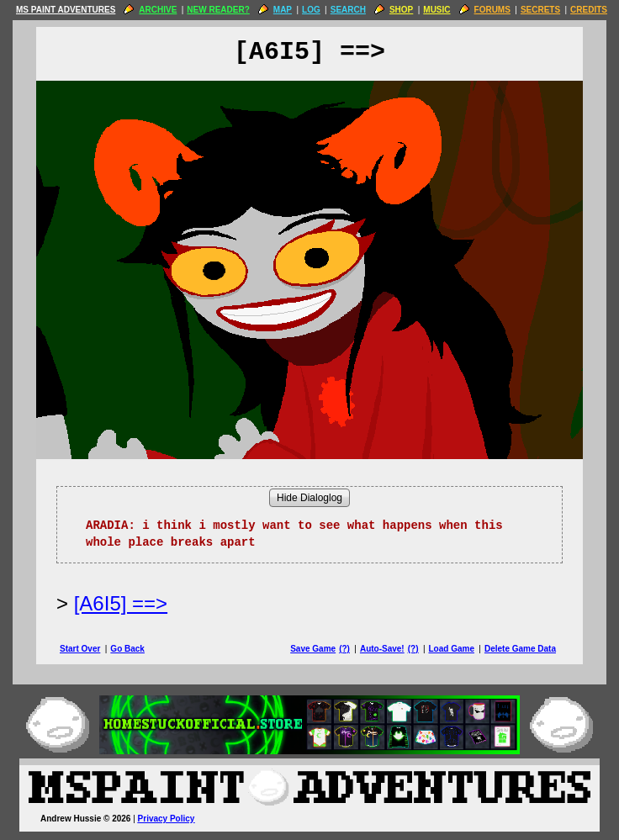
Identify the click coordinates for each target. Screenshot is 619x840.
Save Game (313, 649)
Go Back (127, 649)
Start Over (80, 649)
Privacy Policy (167, 819)
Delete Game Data (520, 649)
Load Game (451, 649)
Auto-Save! (382, 649)
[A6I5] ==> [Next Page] (121, 603)
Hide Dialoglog (309, 498)
